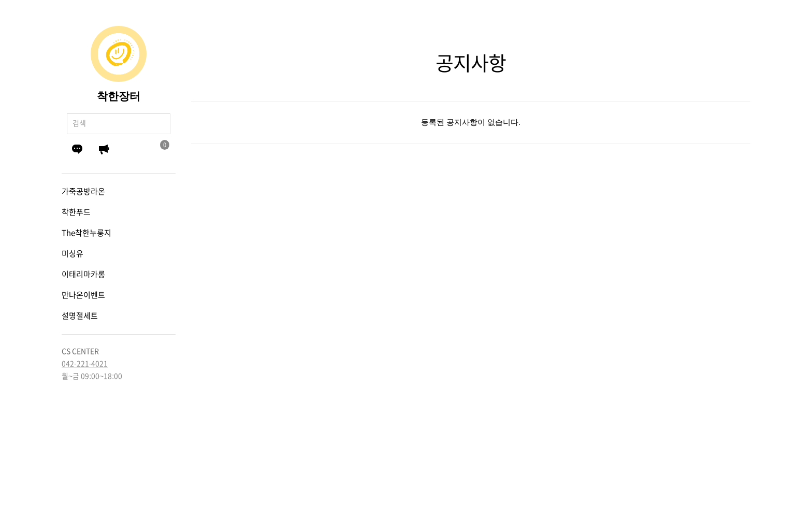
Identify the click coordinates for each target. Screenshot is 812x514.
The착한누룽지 (86, 233)
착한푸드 (76, 212)
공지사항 (104, 149)
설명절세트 (80, 316)
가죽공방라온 (83, 191)
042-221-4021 (85, 364)
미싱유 (72, 254)
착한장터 (119, 96)
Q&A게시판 (77, 149)
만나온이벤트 (83, 295)
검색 (160, 123)
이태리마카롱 (83, 274)
